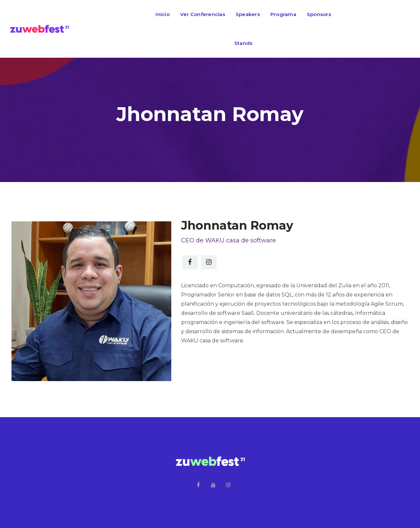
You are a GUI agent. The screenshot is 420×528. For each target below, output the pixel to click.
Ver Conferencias (203, 14)
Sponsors (319, 14)
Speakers (248, 14)
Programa (283, 14)
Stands (243, 43)
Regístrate (385, 29)
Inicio (163, 14)
